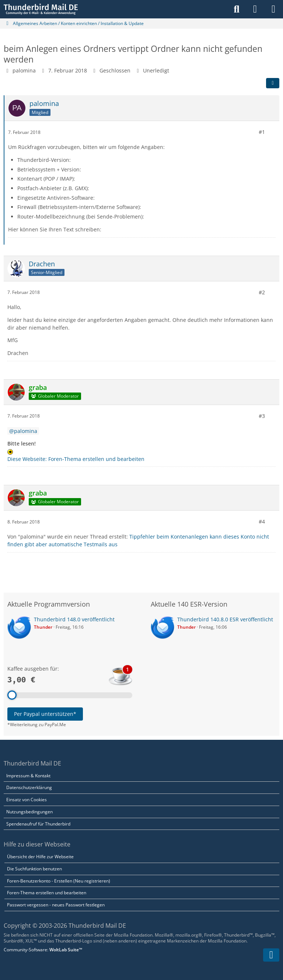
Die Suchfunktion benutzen (34, 869)
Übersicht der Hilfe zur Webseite (40, 857)
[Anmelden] (255, 9)
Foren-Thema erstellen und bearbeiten (47, 893)
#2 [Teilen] (262, 292)
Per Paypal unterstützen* (45, 714)
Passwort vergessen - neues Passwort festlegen (56, 905)
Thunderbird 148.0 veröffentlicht (74, 619)
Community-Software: (43, 950)
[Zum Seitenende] (271, 955)
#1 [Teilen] (262, 132)
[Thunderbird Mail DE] (41, 9)
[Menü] (273, 9)
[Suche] (237, 9)
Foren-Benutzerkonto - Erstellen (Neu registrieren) (59, 881)
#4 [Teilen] (262, 521)
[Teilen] (273, 83)
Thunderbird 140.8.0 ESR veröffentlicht (225, 619)
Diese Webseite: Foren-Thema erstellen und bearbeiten (76, 459)
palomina (24, 70)
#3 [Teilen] (262, 416)
